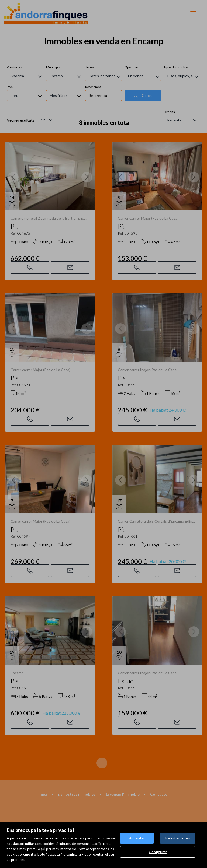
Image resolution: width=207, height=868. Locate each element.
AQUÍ (41, 849)
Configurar (158, 852)
